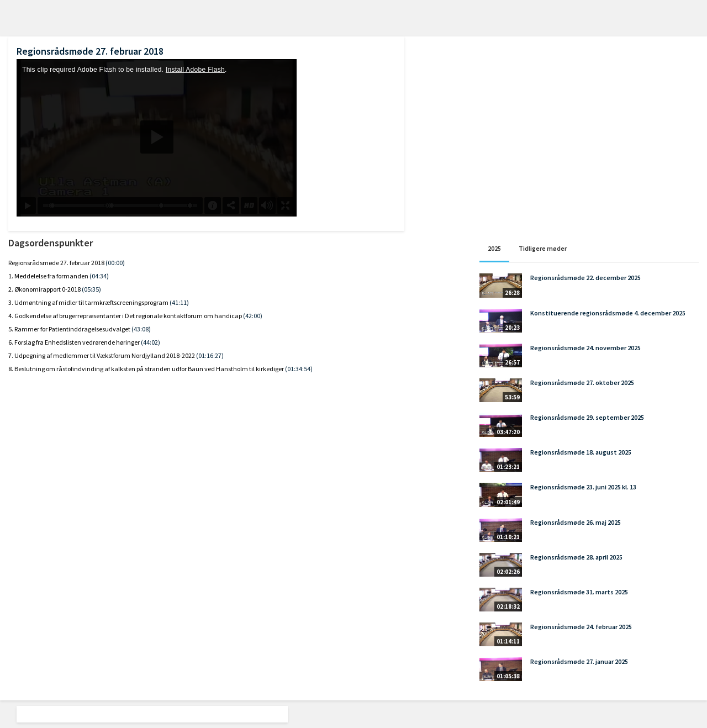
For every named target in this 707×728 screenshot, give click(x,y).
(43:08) (141, 329)
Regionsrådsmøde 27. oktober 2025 (582, 383)
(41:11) (179, 302)
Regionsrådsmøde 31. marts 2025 (579, 592)
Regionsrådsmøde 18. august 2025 (581, 452)
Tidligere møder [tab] (543, 248)
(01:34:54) (299, 369)
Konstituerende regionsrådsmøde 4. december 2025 (608, 313)
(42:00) (253, 316)
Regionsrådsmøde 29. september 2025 (587, 417)
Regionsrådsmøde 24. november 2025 (585, 348)
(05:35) (91, 289)
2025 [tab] (494, 248)
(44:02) (151, 342)
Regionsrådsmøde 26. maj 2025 (576, 522)
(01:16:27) (210, 355)
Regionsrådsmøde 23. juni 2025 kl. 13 (583, 487)
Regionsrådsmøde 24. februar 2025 (581, 627)
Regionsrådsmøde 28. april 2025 (576, 557)
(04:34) (99, 276)
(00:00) (115, 263)
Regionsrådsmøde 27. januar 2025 (579, 661)
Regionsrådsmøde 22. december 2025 (585, 278)
